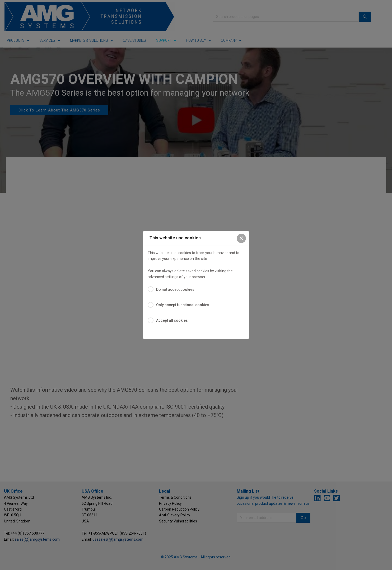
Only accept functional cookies (183, 305)
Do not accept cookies (175, 289)
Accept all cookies (172, 320)
